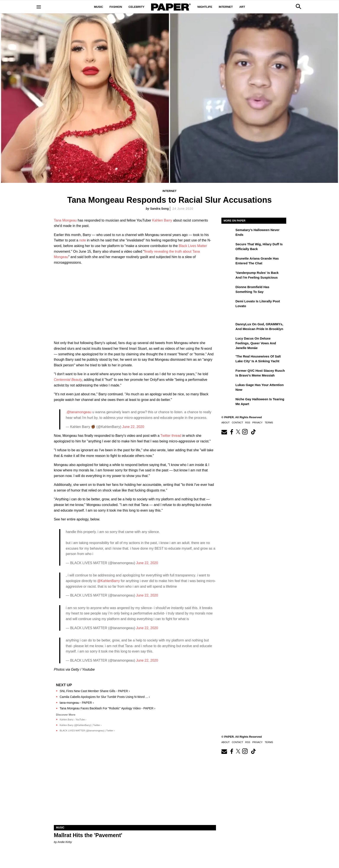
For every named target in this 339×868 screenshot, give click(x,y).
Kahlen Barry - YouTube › (73, 720)
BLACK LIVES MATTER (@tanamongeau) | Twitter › (87, 731)
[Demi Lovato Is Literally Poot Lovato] (228, 304)
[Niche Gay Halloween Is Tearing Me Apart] (228, 402)
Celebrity (136, 7)
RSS (248, 423)
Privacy (257, 423)
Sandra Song (159, 209)
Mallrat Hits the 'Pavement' (88, 835)
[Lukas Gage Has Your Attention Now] (228, 388)
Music (99, 7)
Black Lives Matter (193, 246)
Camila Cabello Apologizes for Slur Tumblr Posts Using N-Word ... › (105, 697)
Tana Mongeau (65, 220)
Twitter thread (171, 436)
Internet (226, 7)
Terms (269, 423)
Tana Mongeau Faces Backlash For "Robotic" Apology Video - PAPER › (107, 708)
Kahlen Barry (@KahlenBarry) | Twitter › (81, 725)
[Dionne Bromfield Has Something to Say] (228, 290)
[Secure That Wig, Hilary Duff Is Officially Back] (228, 247)
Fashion (116, 7)
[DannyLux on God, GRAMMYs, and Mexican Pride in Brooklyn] (228, 327)
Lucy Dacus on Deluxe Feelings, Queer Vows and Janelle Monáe (256, 343)
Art (242, 7)
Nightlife (205, 7)
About (225, 423)
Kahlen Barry (162, 220)
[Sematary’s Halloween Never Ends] (228, 233)
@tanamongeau (79, 412)
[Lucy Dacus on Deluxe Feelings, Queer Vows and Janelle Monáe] (228, 341)
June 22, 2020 (133, 427)
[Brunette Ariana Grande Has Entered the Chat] (228, 262)
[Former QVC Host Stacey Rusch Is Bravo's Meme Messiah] (228, 374)
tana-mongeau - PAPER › (77, 703)
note (82, 240)
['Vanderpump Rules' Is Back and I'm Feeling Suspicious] (228, 276)
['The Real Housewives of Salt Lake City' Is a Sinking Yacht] (228, 359)
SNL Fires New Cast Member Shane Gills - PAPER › (95, 691)
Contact (237, 423)
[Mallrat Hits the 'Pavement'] (135, 784)
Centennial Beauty (68, 380)
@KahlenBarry (109, 581)
